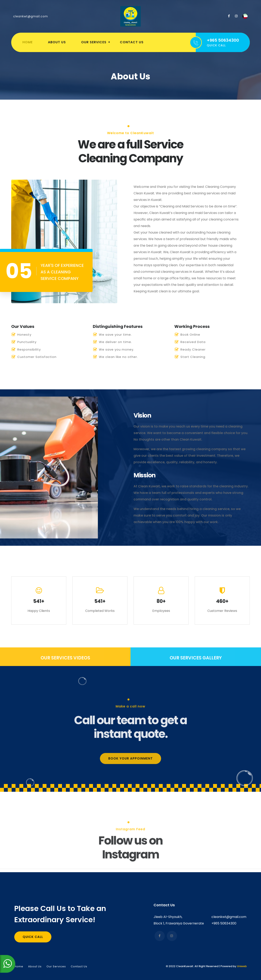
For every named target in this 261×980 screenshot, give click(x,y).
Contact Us (132, 42)
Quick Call (33, 937)
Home (28, 42)
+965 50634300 (224, 923)
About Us (57, 42)
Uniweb (242, 966)
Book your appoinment (130, 805)
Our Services (94, 42)
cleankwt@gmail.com (31, 16)
